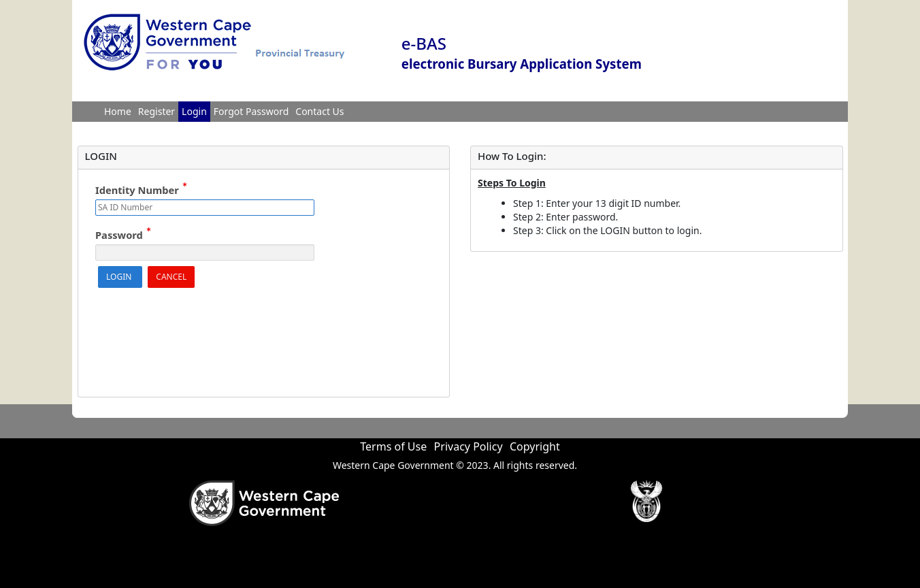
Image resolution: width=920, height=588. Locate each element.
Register (157, 111)
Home (118, 111)
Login (194, 111)
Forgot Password (251, 111)
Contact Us (319, 111)
